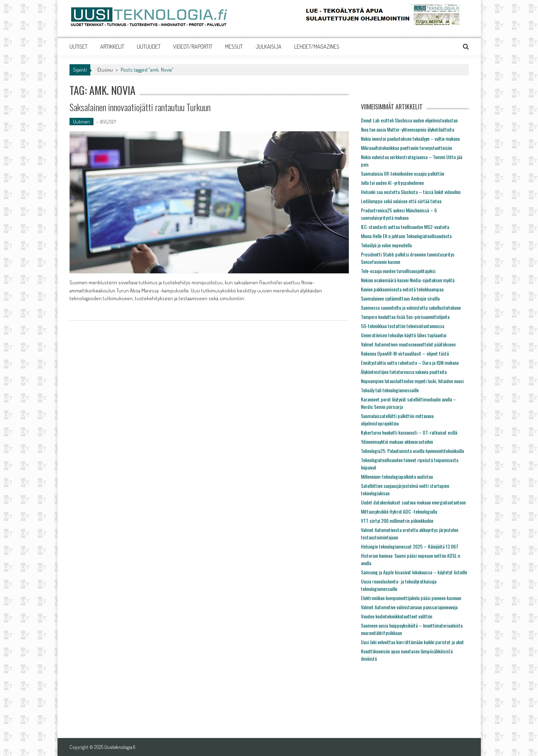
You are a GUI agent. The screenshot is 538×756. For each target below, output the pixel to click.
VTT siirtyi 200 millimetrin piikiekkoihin (397, 521)
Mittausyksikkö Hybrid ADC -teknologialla (399, 511)
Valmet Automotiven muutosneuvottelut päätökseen (408, 344)
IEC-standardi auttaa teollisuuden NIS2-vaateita (405, 227)
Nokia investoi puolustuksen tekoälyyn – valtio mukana (410, 138)
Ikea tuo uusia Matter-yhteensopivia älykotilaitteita (407, 129)
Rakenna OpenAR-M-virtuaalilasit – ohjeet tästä (405, 353)
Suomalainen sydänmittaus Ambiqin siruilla (400, 298)
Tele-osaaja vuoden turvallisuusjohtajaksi (398, 271)
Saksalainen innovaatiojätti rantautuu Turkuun (140, 107)
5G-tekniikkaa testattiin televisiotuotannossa (403, 326)
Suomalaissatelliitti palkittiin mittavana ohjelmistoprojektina (397, 419)
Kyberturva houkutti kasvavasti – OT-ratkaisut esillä (409, 432)
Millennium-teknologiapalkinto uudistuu (397, 476)
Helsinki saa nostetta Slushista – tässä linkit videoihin (411, 192)
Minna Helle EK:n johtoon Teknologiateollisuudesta (406, 236)
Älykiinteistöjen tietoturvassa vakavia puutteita (404, 372)
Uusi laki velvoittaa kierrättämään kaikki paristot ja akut (412, 642)
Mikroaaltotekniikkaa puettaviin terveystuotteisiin (406, 148)
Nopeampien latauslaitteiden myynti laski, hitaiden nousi (412, 381)
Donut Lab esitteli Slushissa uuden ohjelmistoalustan (409, 120)
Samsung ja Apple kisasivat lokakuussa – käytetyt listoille (414, 572)
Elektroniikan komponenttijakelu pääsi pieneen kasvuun (411, 598)
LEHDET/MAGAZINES (317, 47)
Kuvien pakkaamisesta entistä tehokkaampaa (402, 289)
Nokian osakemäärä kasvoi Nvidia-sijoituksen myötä (408, 280)
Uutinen (81, 122)
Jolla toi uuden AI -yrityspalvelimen (392, 183)
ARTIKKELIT (112, 47)
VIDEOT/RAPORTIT (193, 47)
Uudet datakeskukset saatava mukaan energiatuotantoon (413, 502)
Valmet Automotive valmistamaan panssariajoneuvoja (409, 607)
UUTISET (78, 47)
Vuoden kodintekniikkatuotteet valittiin (397, 616)
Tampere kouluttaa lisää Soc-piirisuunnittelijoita (405, 317)
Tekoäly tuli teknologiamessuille (390, 390)
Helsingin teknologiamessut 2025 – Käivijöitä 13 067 (410, 546)
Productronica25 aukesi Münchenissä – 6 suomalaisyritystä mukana (399, 214)
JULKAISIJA (268, 47)
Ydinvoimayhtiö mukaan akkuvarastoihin (397, 441)
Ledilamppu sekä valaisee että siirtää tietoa (401, 201)
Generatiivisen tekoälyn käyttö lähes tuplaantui (404, 335)
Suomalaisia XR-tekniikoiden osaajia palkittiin (403, 173)
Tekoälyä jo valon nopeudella (386, 245)
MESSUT (234, 47)
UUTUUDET (149, 47)
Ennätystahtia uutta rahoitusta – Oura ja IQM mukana (410, 362)
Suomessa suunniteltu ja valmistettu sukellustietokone (411, 307)
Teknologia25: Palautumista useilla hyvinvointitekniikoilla (412, 451)
